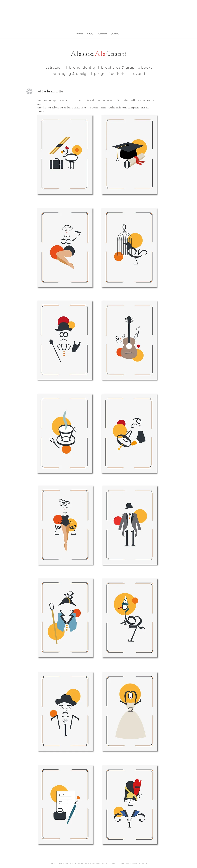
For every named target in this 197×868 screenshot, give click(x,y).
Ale (101, 54)
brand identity (82, 68)
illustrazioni (54, 68)
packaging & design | (72, 74)
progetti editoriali (110, 74)
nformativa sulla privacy (133, 863)
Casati (117, 54)
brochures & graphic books (127, 68)
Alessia (83, 54)
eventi (139, 74)
